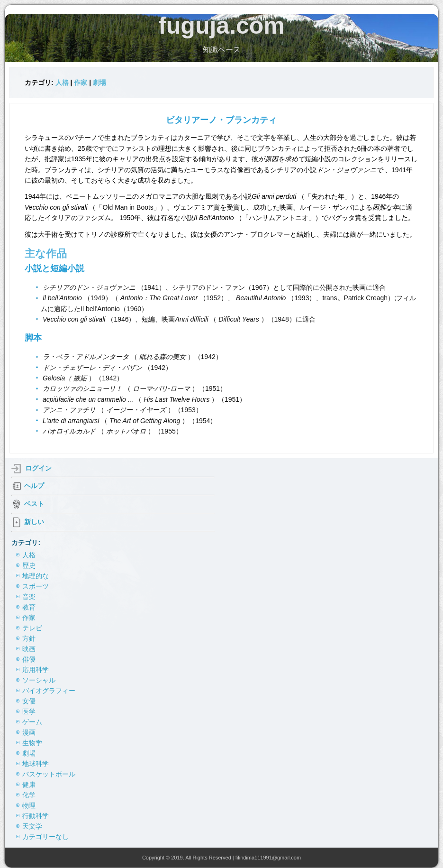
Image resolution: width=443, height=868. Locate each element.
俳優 (29, 659)
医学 (29, 711)
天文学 (32, 826)
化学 (29, 795)
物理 (29, 805)
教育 (29, 607)
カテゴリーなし (45, 837)
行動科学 (36, 816)
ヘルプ (34, 486)
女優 (29, 701)
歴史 (29, 565)
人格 (62, 83)
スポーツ (36, 586)
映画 (29, 649)
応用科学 (36, 670)
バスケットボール (49, 774)
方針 (29, 638)
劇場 (99, 83)
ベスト (34, 504)
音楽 (29, 597)
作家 (81, 83)
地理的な (36, 576)
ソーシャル (39, 680)
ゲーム (32, 722)
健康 (29, 785)
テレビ (32, 628)
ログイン (38, 468)
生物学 (32, 743)
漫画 (29, 732)
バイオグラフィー (49, 691)
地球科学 (36, 764)
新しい (34, 522)
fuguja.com (221, 26)
